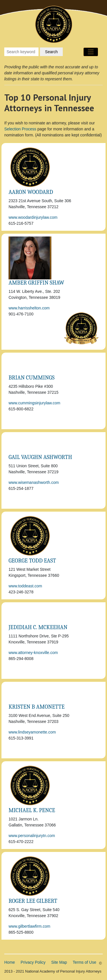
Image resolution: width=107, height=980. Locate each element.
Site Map (59, 962)
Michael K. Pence (32, 810)
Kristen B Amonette (37, 707)
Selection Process (20, 129)
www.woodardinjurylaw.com (33, 217)
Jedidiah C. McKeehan (38, 627)
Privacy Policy (33, 962)
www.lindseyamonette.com (32, 732)
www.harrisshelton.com (29, 308)
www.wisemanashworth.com (34, 482)
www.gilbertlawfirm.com (29, 926)
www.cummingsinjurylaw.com (34, 403)
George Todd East (32, 561)
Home (10, 962)
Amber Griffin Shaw (36, 283)
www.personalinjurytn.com (32, 836)
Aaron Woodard (31, 192)
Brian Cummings (32, 378)
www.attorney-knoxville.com (33, 653)
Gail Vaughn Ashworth (40, 457)
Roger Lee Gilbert (33, 901)
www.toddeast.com (25, 586)
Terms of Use (84, 962)
